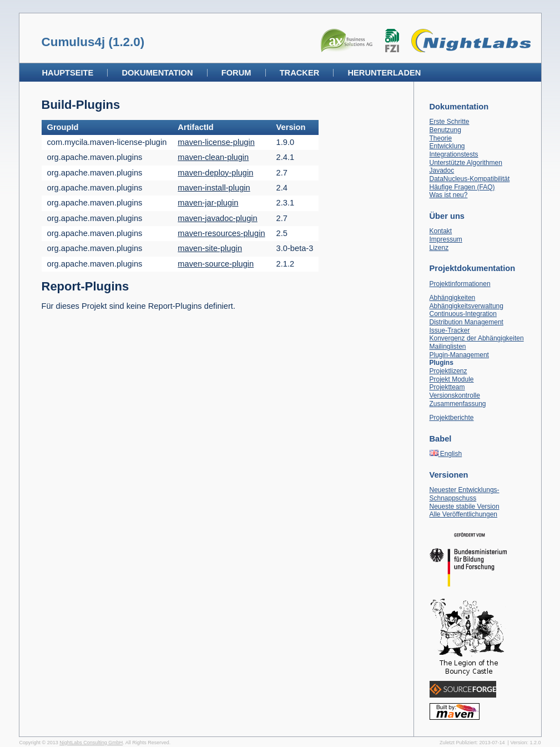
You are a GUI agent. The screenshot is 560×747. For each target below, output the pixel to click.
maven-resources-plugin (221, 233)
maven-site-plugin (210, 248)
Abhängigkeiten (453, 298)
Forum (236, 73)
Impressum (446, 239)
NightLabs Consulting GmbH (91, 743)
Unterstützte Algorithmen (466, 163)
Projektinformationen (460, 284)
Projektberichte (452, 418)
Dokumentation (158, 73)
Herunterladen (384, 73)
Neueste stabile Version (465, 507)
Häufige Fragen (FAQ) (462, 187)
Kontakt (441, 231)
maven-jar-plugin (208, 203)
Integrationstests (454, 154)
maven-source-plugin (216, 264)
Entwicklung (447, 146)
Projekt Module (452, 379)
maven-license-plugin (216, 142)
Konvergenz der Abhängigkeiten (477, 338)
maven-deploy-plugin (215, 173)
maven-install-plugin (214, 188)
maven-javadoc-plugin (217, 218)
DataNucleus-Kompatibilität (470, 179)
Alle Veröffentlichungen (464, 514)
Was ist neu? (449, 195)
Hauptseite (68, 73)
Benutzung (445, 130)
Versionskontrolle (455, 395)
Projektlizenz (448, 371)
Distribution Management (466, 322)
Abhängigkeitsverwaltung (466, 306)
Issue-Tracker (450, 330)
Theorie (441, 138)
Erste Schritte (450, 122)
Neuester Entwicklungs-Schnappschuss (465, 494)
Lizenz (439, 248)
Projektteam (447, 387)
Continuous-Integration (463, 314)
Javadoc (442, 171)
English (446, 454)
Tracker (300, 73)
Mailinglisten (448, 347)
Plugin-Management (459, 355)
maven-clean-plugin (213, 157)
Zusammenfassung (458, 404)
